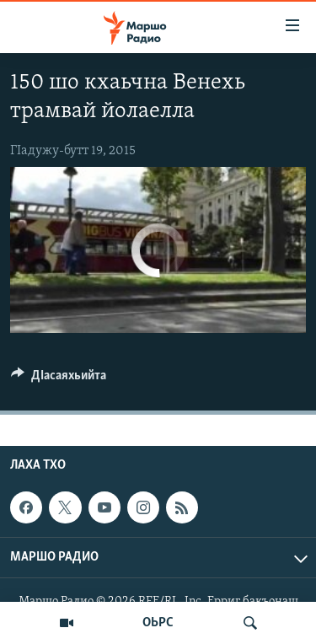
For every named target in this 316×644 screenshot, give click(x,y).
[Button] (59, 379)
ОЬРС (158, 623)
